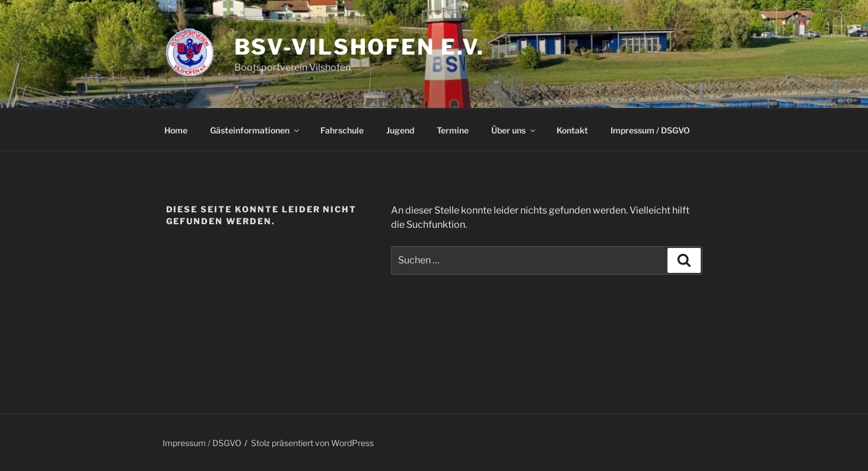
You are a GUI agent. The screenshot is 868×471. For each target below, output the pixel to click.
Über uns (514, 130)
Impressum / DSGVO (650, 130)
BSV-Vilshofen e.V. (360, 47)
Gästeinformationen (255, 130)
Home (176, 130)
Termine (453, 130)
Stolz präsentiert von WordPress (312, 443)
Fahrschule (342, 130)
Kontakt (572, 130)
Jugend (400, 130)
